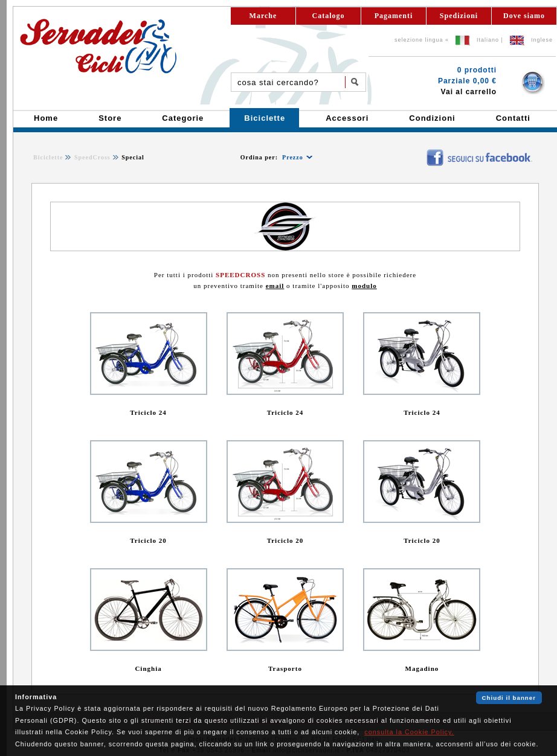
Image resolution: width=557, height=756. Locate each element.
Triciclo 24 (148, 412)
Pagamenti (394, 16)
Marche (263, 16)
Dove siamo (524, 16)
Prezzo (293, 157)
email (275, 286)
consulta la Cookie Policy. (409, 732)
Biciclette (48, 157)
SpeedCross (92, 157)
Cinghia (148, 668)
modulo (364, 286)
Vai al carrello (469, 92)
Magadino (422, 668)
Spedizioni (459, 16)
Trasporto (285, 668)
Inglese (542, 40)
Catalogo (329, 16)
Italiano (488, 40)
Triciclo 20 (148, 540)
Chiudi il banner (509, 698)
